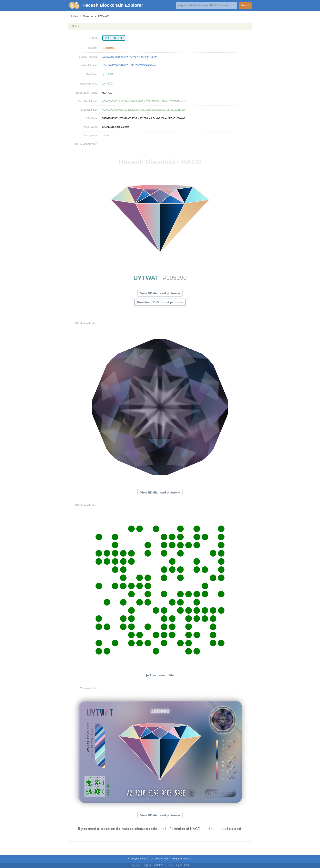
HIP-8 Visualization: (87, 323)
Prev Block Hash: (88, 110)
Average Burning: (88, 84)
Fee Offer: (92, 74)
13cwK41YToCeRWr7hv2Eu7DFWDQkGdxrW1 (130, 65)
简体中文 (158, 865)
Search (245, 6)
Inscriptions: (91, 135)
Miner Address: (89, 65)
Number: (93, 48)
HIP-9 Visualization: (87, 505)
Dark (187, 865)
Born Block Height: (87, 93)
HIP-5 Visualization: (87, 144)
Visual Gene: (91, 127)
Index (74, 16)
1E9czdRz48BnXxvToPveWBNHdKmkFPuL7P (129, 57)
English (147, 865)
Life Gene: (92, 118)
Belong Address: (88, 57)
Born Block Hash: (88, 101)
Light (179, 865)
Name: (94, 38)
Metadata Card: (89, 688)
